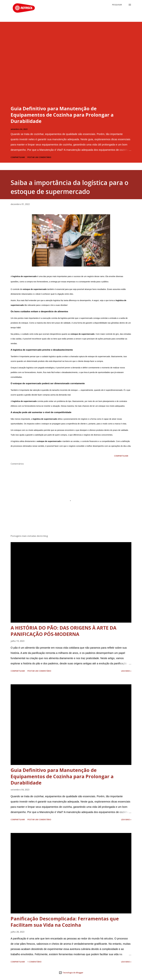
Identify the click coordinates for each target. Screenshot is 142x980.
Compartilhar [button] (18, 157)
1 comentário (34, 962)
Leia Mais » (126, 671)
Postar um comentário (39, 157)
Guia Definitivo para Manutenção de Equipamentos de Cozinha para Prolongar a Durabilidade (62, 115)
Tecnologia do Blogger (71, 973)
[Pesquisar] (117, 5)
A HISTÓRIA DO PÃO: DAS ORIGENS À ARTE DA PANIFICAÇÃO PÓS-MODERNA (64, 631)
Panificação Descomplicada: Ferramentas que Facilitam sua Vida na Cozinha (65, 922)
